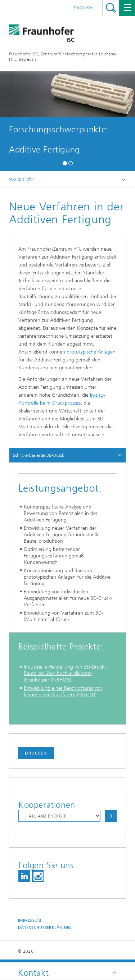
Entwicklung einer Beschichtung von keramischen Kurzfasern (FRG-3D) (63, 691)
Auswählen (111, 816)
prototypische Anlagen (91, 352)
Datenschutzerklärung (45, 928)
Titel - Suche (111, 8)
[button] (65, 162)
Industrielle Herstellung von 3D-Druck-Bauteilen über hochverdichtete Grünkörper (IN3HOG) (65, 673)
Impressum (30, 920)
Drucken (36, 753)
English (83, 8)
